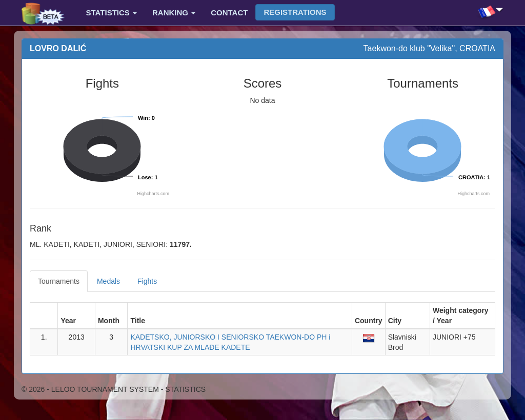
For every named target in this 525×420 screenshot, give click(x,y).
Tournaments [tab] (59, 281)
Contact (229, 13)
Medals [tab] (108, 281)
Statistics (112, 13)
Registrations (295, 12)
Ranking (174, 13)
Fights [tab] (147, 281)
